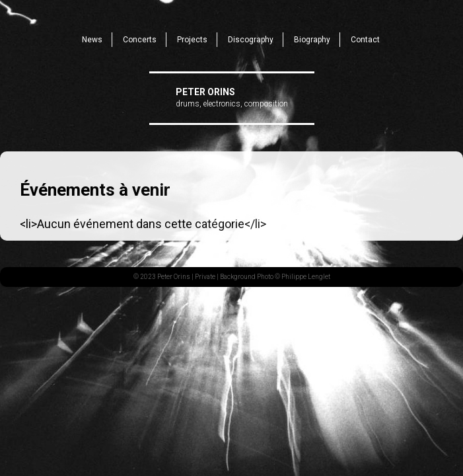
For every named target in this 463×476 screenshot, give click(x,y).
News (92, 40)
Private (205, 277)
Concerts (140, 40)
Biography (312, 40)
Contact (365, 40)
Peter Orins (205, 92)
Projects (192, 40)
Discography (251, 40)
